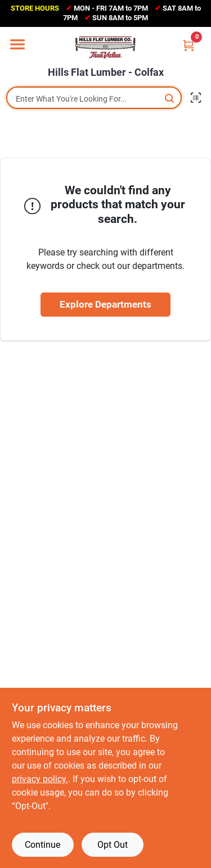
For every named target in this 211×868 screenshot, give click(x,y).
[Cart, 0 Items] (188, 45)
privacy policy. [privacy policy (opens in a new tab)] (40, 779)
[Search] (170, 98)
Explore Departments (105, 304)
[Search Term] (94, 99)
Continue (42, 845)
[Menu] (17, 44)
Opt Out (113, 845)
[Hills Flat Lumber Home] (106, 47)
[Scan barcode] (196, 98)
